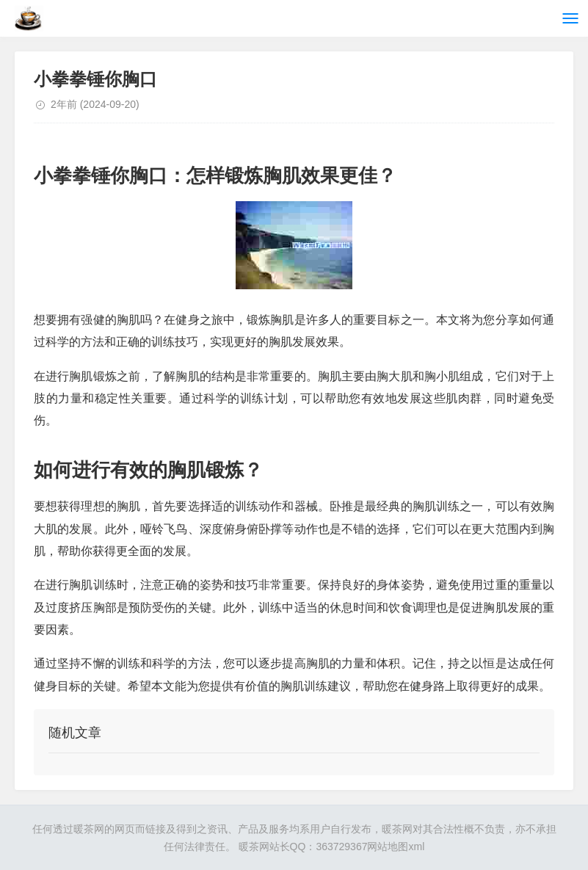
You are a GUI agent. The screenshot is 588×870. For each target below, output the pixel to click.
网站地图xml (396, 847)
